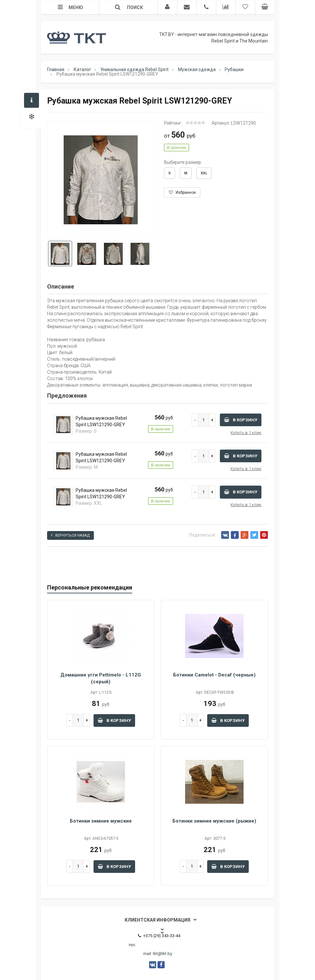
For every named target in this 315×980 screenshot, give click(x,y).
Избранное (182, 192)
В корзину (241, 420)
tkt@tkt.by (163, 954)
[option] (101, 180)
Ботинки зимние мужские (101, 821)
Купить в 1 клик (246, 433)
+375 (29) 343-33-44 (159, 936)
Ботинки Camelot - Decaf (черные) (214, 675)
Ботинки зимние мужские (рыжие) (214, 821)
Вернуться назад (70, 535)
